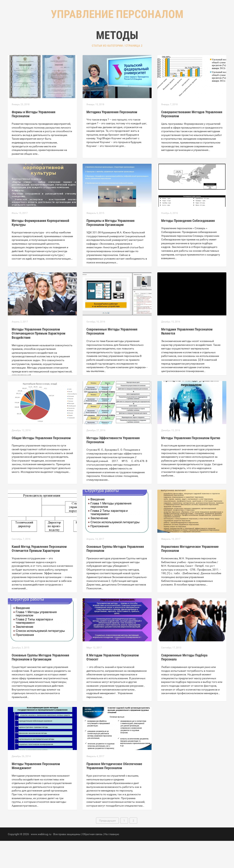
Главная (94, 38)
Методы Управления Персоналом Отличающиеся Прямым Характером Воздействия (39, 361)
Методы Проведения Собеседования (188, 248)
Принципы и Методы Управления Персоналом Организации (110, 250)
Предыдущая (107, 848)
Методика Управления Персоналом (112, 139)
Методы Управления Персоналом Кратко (191, 465)
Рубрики (113, 38)
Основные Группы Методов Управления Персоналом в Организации (40, 684)
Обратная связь (92, 861)
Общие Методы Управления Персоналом (41, 465)
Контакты (133, 38)
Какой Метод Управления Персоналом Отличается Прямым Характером (39, 576)
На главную (112, 861)
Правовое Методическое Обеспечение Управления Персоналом (114, 793)
